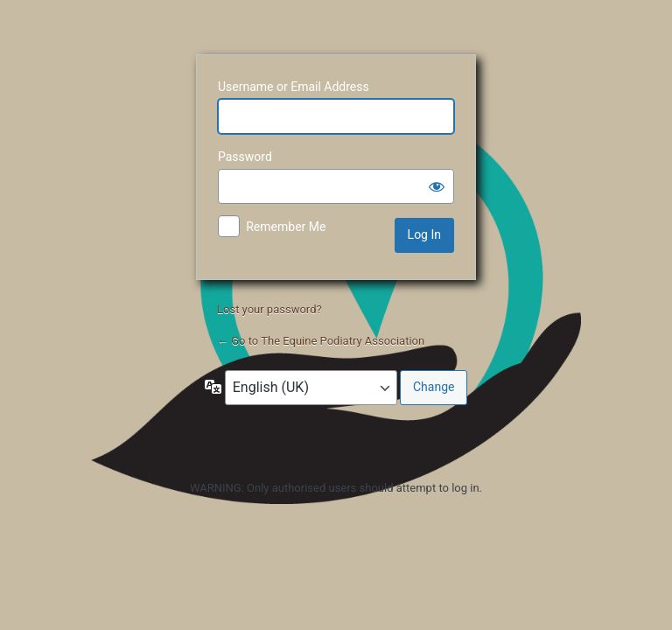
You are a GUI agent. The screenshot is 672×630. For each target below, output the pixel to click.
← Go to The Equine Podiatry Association (321, 341)
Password (245, 157)
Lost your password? (269, 309)
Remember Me (286, 227)
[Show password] (437, 186)
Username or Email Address (294, 87)
